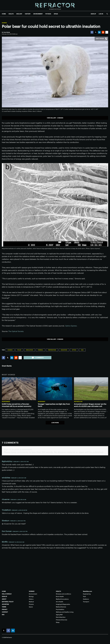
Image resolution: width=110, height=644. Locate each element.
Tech (84, 597)
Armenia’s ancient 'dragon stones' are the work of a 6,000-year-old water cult (90, 405)
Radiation (64, 350)
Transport (86, 602)
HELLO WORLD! (7, 594)
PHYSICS (48, 14)
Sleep (58, 622)
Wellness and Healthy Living (65, 612)
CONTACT (5, 612)
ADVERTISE (5, 604)
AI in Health (60, 602)
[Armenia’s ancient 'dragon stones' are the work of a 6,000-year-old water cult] (91, 389)
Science (4, 23)
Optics (74, 350)
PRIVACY (5, 609)
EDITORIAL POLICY (8, 602)
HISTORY (28, 14)
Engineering (87, 594)
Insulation (29, 350)
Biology (31, 597)
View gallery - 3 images (55, 118)
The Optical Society (16, 331)
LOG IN (101, 14)
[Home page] (55, 5)
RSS (3, 615)
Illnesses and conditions (63, 594)
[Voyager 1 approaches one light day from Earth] (55, 389)
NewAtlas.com (87, 591)
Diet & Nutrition (61, 617)
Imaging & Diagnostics (63, 604)
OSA (82, 350)
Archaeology (78, 402)
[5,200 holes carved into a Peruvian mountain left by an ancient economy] (19, 389)
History (31, 599)
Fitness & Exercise (62, 620)
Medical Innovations (62, 599)
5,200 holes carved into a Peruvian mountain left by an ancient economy (17, 405)
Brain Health (60, 597)
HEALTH (11, 14)
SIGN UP (93, 14)
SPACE (56, 14)
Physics (31, 604)
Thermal (40, 350)
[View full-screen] (106, 39)
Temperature (52, 350)
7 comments (38, 358)
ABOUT (4, 599)
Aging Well (59, 615)
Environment (6, 402)
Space (31, 607)
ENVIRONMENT (38, 14)
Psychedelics (60, 609)
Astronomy (42, 402)
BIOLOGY (19, 14)
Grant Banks (7, 366)
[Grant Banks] (7, 32)
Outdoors (86, 599)
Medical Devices (61, 607)
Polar (19, 350)
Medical (31, 602)
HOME (4, 14)
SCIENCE (32, 591)
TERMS (4, 607)
